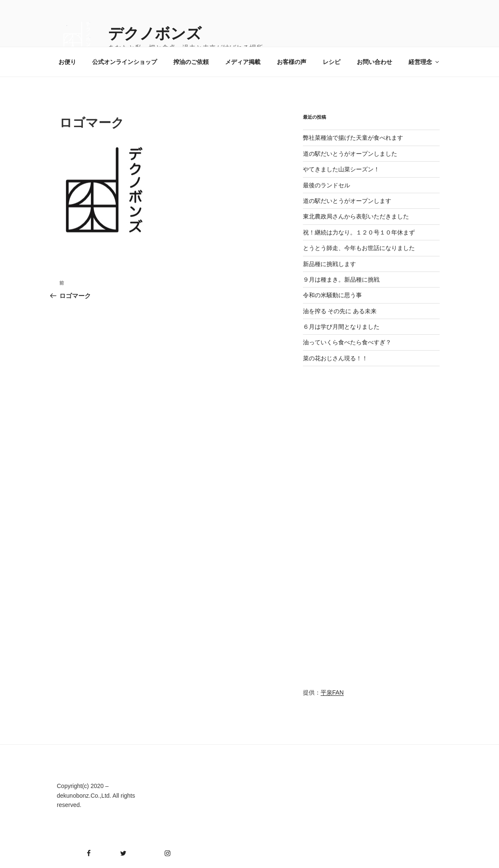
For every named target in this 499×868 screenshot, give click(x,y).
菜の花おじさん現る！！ (335, 358)
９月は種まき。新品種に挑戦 (341, 280)
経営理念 (424, 62)
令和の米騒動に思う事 (332, 295)
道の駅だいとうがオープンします (347, 201)
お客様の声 (292, 62)
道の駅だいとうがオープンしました (350, 154)
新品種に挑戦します (329, 264)
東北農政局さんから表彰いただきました (356, 216)
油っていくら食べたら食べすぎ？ (347, 342)
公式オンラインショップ (125, 62)
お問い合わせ (374, 62)
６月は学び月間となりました (341, 327)
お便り (67, 62)
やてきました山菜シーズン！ (341, 169)
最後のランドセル (326, 185)
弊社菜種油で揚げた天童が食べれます (353, 138)
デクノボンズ (155, 33)
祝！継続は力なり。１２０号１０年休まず (359, 232)
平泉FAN (332, 692)
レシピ (332, 62)
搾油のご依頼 (191, 62)
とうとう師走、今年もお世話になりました (359, 248)
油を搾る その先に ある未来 (340, 311)
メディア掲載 (243, 62)
